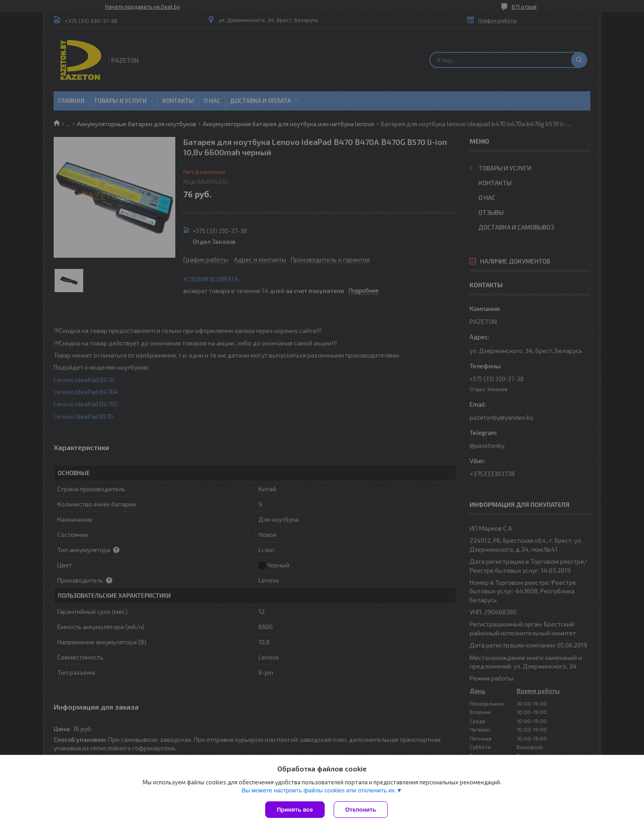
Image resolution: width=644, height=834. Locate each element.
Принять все (295, 810)
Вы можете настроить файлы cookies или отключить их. (319, 790)
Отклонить (361, 810)
